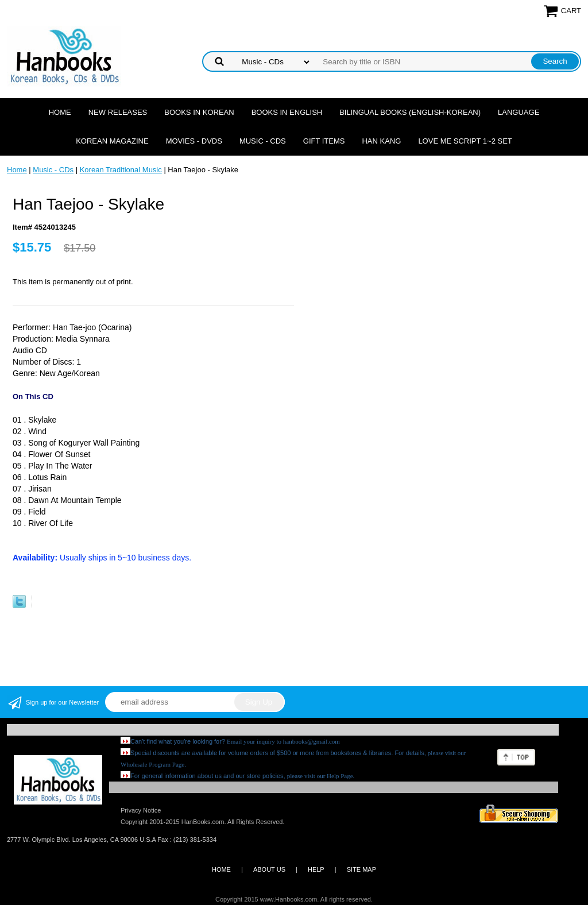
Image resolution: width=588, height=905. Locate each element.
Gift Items (324, 141)
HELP (316, 869)
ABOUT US (269, 869)
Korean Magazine (112, 141)
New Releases (118, 112)
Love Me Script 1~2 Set (465, 141)
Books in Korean (199, 112)
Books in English (287, 112)
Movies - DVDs (194, 141)
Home (60, 112)
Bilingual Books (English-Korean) (410, 112)
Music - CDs (263, 141)
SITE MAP (361, 869)
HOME (221, 869)
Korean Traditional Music (121, 170)
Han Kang (381, 141)
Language (519, 112)
